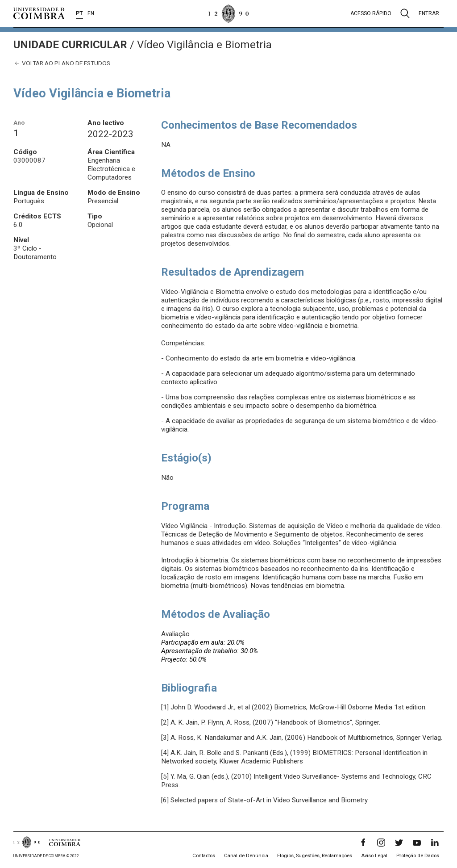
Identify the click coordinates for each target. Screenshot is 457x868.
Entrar (429, 13)
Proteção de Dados (418, 856)
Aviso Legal (374, 856)
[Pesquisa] (405, 13)
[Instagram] (381, 843)
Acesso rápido (371, 13)
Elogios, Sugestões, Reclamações (315, 856)
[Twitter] (399, 843)
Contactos (204, 856)
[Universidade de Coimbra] (39, 13)
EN (91, 13)
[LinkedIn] (435, 843)
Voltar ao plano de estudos (62, 63)
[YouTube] (417, 843)
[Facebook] (363, 843)
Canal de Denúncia (246, 856)
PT (79, 13)
